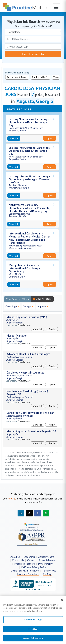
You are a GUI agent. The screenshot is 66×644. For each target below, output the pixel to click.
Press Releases (47, 560)
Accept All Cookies (33, 640)
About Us (15, 557)
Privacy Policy (45, 564)
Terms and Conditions (28, 574)
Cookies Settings (33, 621)
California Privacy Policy (33, 567)
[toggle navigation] (57, 7)
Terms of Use (49, 571)
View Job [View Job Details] (14, 138)
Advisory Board (46, 557)
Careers (31, 560)
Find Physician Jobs (33, 54)
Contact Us (18, 560)
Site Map (47, 574)
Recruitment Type (16, 77)
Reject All (33, 630)
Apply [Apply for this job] (50, 138)
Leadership (29, 557)
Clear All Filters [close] (42, 299)
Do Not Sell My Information (25, 571)
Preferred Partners (25, 564)
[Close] (62, 602)
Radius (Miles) (40, 77)
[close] (12, 306)
